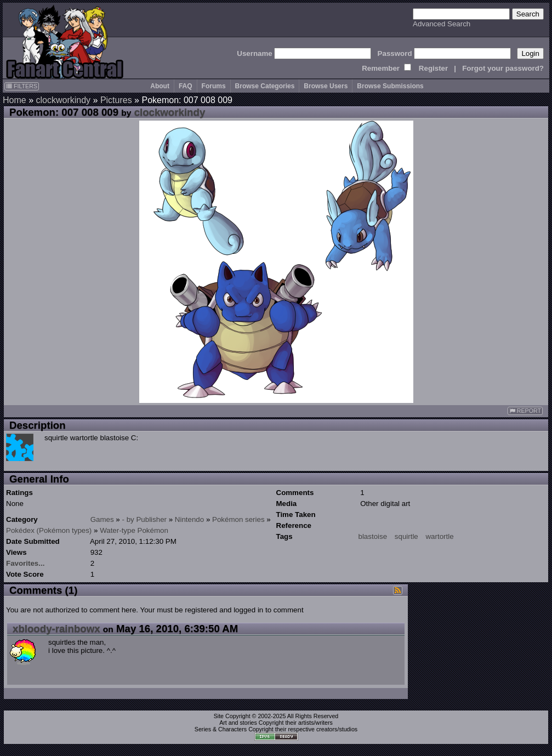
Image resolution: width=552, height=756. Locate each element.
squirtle (406, 536)
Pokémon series (238, 519)
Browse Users (326, 86)
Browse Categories (265, 86)
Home (15, 100)
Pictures (116, 100)
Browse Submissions (390, 86)
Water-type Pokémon (134, 530)
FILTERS (22, 86)
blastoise (373, 536)
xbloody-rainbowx (56, 629)
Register (433, 68)
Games (102, 519)
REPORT (525, 411)
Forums (214, 86)
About (160, 86)
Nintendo (189, 519)
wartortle (439, 536)
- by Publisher (145, 519)
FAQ (186, 86)
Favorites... (25, 563)
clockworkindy (63, 100)
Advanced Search (442, 24)
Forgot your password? (503, 68)
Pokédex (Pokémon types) (49, 530)
